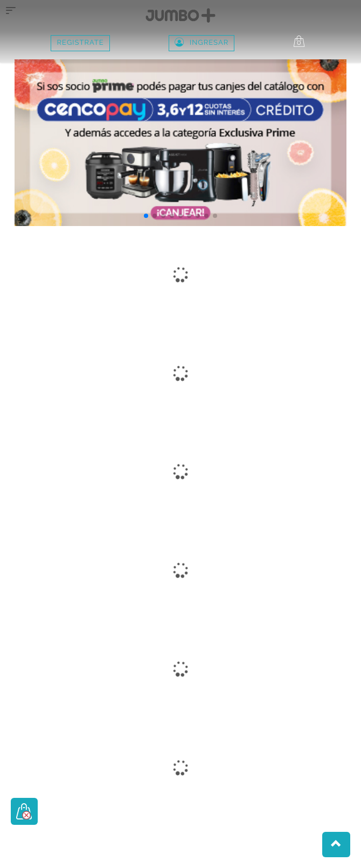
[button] (146, 216)
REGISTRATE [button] (80, 43)
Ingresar (202, 43)
